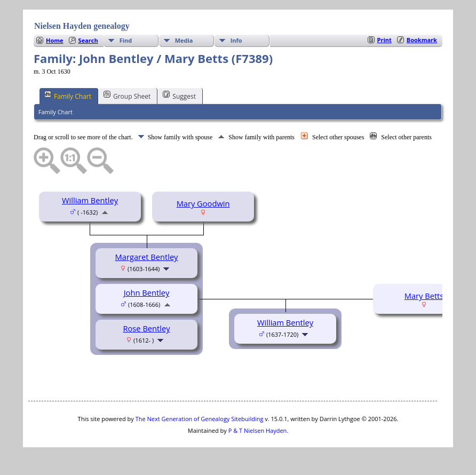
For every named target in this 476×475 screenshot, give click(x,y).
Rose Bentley (147, 328)
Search (88, 40)
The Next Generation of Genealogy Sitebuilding (200, 419)
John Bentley (147, 292)
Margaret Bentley (147, 257)
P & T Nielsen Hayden (258, 430)
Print (384, 40)
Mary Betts (424, 296)
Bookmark (422, 40)
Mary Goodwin (203, 203)
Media (184, 40)
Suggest (179, 96)
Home (55, 40)
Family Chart (68, 96)
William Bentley (90, 200)
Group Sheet (127, 96)
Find (126, 40)
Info (236, 40)
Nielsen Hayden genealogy (82, 26)
